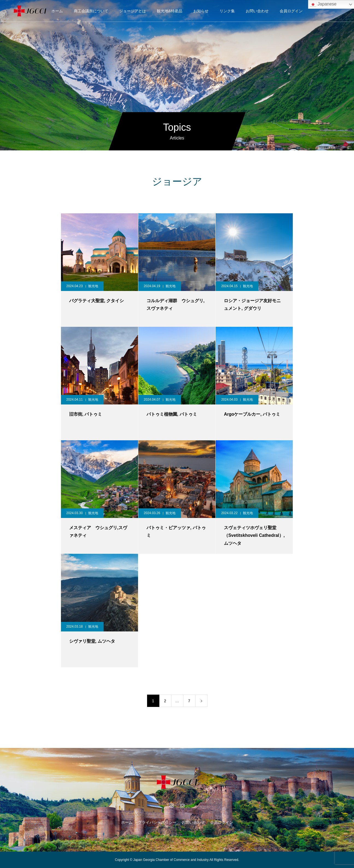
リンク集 (227, 11)
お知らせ (201, 11)
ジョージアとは (133, 11)
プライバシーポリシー (157, 822)
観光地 (93, 286)
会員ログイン (291, 11)
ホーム (57, 11)
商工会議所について (91, 11)
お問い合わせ (257, 11)
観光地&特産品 (170, 11)
